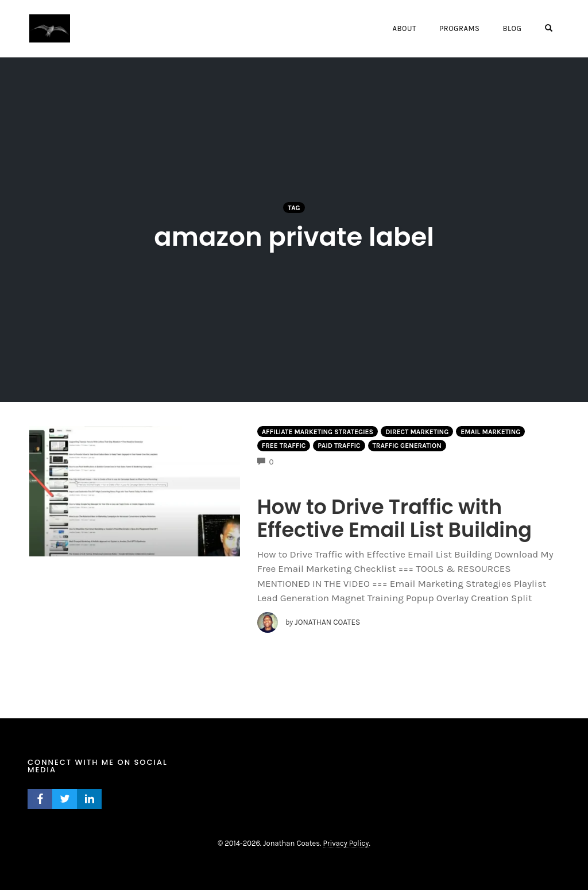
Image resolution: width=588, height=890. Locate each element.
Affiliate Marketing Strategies (318, 432)
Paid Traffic (339, 446)
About (404, 28)
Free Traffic (284, 446)
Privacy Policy (346, 843)
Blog (512, 28)
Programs (459, 28)
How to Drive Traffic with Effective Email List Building (395, 518)
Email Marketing (490, 432)
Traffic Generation (407, 446)
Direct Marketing (417, 432)
